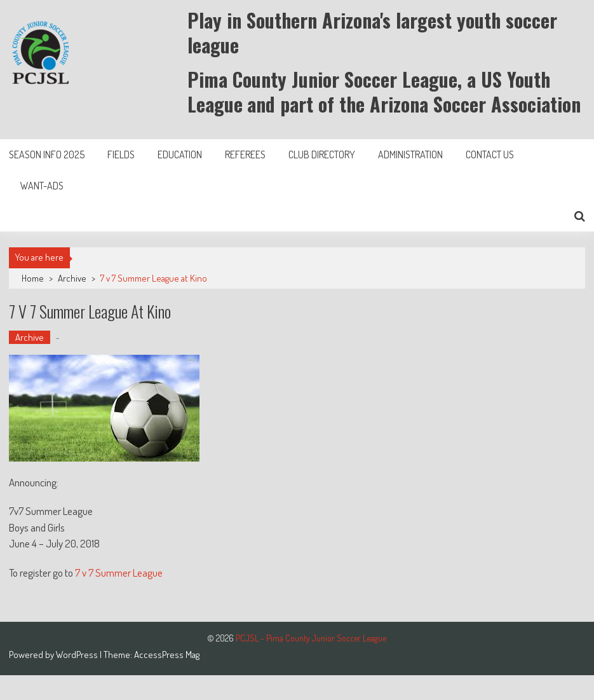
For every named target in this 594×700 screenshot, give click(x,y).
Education (180, 154)
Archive (72, 278)
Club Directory (322, 154)
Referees (245, 154)
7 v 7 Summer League (119, 573)
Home (33, 278)
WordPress (78, 655)
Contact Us (490, 154)
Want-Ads (42, 186)
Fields (121, 154)
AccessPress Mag (167, 655)
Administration (410, 154)
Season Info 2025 (47, 154)
